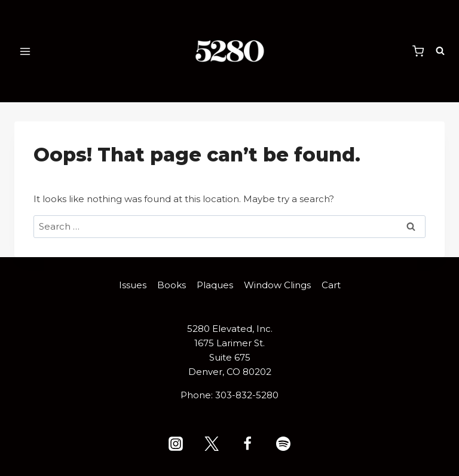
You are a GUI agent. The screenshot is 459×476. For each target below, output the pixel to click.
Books (172, 285)
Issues (133, 285)
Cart (331, 285)
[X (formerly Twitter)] (212, 444)
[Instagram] (176, 444)
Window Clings (277, 285)
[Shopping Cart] (418, 51)
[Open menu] (25, 51)
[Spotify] (283, 444)
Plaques (215, 285)
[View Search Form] (437, 51)
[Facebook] (247, 444)
